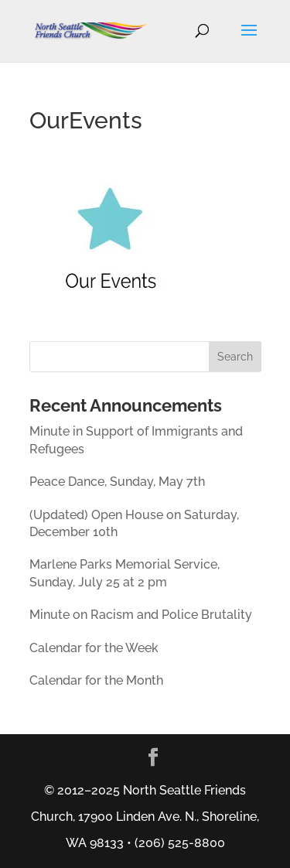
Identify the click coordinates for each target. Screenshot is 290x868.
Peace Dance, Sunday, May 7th (117, 482)
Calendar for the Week (94, 648)
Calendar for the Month (96, 680)
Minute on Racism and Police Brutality (141, 615)
